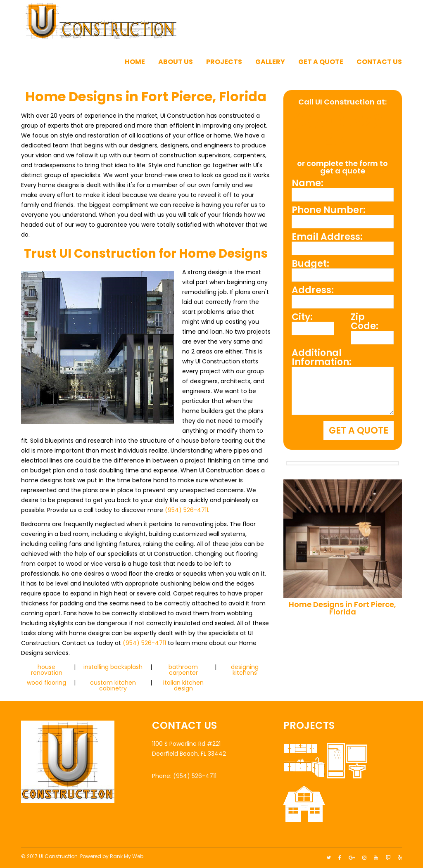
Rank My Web (127, 856)
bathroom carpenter (183, 670)
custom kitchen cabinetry (113, 685)
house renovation (47, 670)
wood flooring (46, 683)
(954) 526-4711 (187, 510)
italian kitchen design (183, 685)
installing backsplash (113, 667)
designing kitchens (245, 670)
